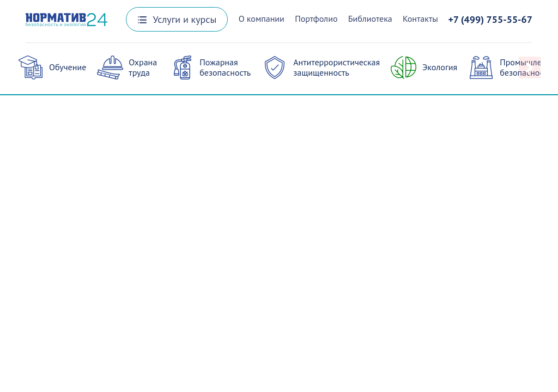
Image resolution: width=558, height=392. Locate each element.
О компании (262, 19)
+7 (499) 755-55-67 (490, 19)
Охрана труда (143, 67)
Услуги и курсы (177, 19)
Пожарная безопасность (225, 67)
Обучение (68, 67)
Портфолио (316, 19)
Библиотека (370, 19)
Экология (440, 67)
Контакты (420, 19)
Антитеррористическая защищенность (336, 67)
